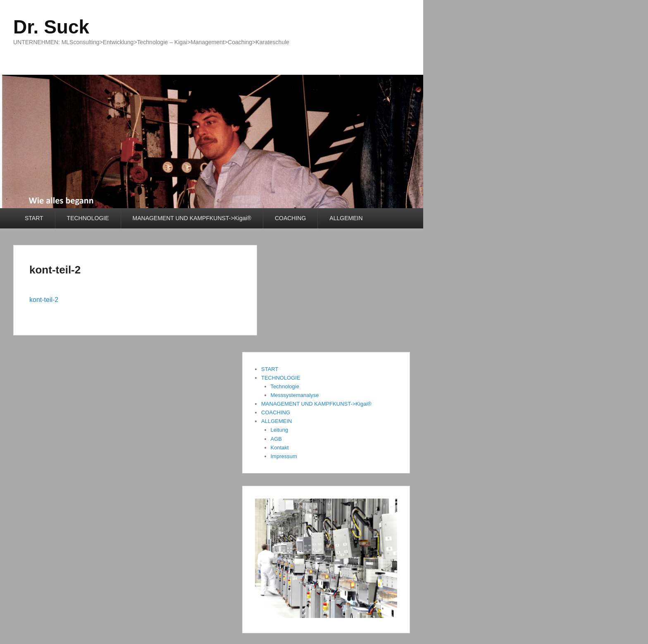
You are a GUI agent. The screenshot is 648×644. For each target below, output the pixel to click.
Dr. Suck (51, 27)
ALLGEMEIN (346, 218)
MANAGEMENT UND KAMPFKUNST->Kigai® (192, 218)
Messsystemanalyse (295, 395)
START (34, 218)
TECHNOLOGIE (88, 218)
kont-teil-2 (55, 270)
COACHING (290, 218)
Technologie (285, 386)
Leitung (280, 430)
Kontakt (280, 448)
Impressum (284, 456)
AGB (276, 439)
